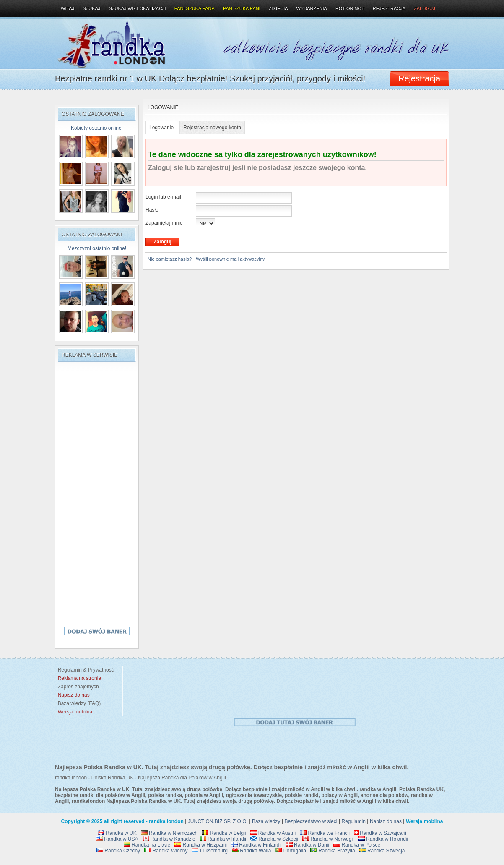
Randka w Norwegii (328, 839)
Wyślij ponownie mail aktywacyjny (230, 259)
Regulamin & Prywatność (84, 670)
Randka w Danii (308, 845)
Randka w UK (117, 833)
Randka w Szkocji (274, 839)
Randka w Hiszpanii (201, 845)
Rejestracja (389, 8)
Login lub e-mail (163, 197)
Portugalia (290, 851)
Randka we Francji (325, 833)
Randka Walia (252, 851)
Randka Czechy (118, 851)
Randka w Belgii (224, 833)
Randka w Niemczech (169, 833)
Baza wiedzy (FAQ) (78, 703)
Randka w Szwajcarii (380, 833)
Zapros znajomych (78, 687)
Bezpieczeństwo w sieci (311, 821)
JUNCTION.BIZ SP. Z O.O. (218, 821)
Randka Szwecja (382, 851)
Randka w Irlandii (223, 839)
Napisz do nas (386, 821)
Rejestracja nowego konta (212, 128)
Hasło (152, 210)
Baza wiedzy (266, 821)
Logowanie (161, 128)
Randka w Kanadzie (169, 839)
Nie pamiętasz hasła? (170, 259)
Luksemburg (209, 851)
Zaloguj (425, 8)
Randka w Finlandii (256, 845)
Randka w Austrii (273, 833)
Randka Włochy (166, 851)
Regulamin (354, 821)
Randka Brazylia (333, 851)
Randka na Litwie (147, 845)
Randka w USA (117, 839)
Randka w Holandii (383, 839)
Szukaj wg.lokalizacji (137, 8)
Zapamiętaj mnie (164, 223)
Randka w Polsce (357, 845)
